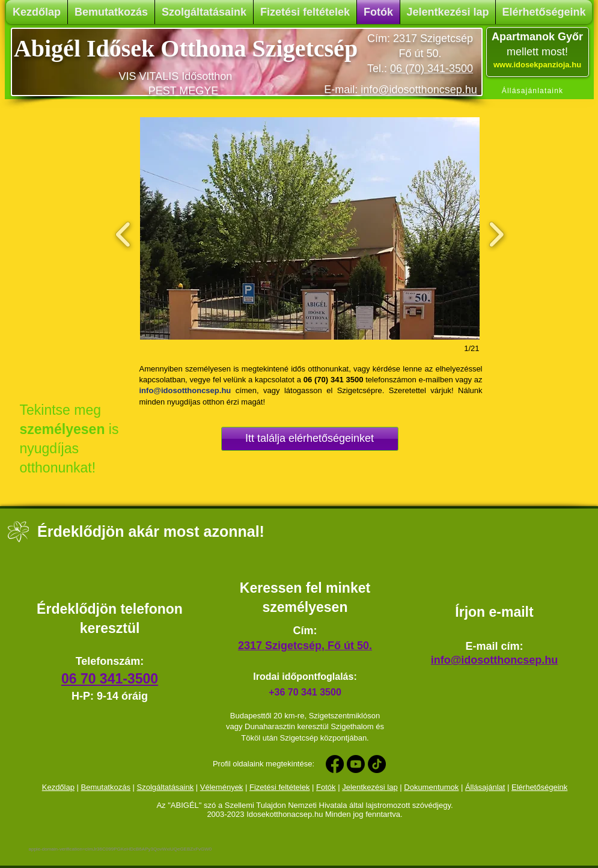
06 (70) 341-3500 (432, 69)
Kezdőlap (58, 787)
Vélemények (222, 787)
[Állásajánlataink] (538, 91)
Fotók (326, 787)
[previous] (124, 233)
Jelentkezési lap (370, 787)
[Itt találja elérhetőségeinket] (310, 439)
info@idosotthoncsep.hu (419, 90)
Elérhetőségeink (539, 787)
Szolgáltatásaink (166, 787)
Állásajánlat (485, 787)
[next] (496, 233)
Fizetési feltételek (279, 787)
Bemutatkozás (106, 787)
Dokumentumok (431, 787)
